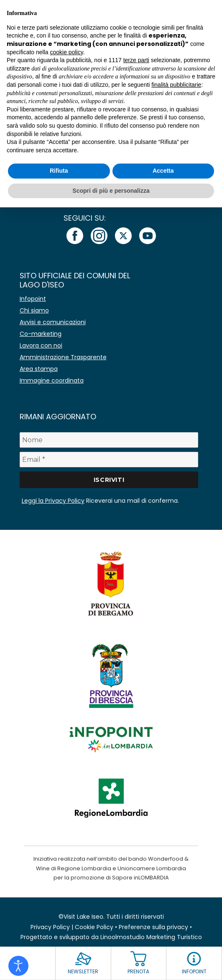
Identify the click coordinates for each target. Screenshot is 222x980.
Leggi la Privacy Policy (53, 501)
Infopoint (33, 299)
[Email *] (109, 460)
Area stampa (39, 369)
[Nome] (109, 440)
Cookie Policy (94, 927)
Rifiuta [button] (59, 171)
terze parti (136, 60)
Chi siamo (34, 310)
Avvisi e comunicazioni (53, 322)
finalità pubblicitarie (176, 85)
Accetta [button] (163, 171)
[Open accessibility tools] (18, 966)
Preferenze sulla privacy (153, 927)
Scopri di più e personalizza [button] (111, 191)
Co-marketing (41, 334)
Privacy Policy (50, 927)
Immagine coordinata (52, 380)
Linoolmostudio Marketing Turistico (151, 937)
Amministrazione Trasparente (63, 357)
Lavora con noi (41, 345)
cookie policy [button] (67, 52)
